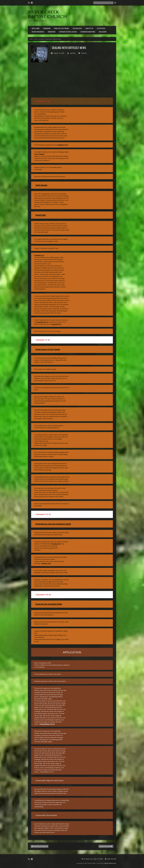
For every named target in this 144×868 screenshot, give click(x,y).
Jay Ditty (73, 53)
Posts (36, 39)
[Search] (103, 3)
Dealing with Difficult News (53, 39)
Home (31, 39)
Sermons (41, 39)
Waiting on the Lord (106, 846)
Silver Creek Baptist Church (47, 14)
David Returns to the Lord (40, 846)
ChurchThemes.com (110, 863)
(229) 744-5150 (112, 859)
